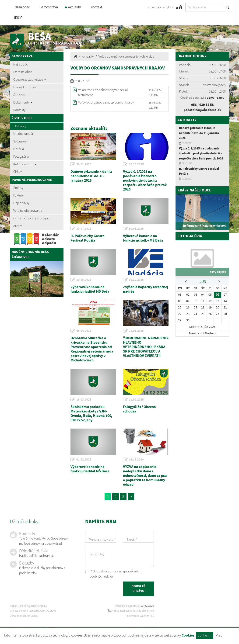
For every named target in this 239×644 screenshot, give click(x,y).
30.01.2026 (84, 164)
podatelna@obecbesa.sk (202, 110)
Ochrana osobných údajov (31, 218)
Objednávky (21, 203)
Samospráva (49, 7)
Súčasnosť (20, 141)
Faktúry (18, 195)
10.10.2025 (136, 280)
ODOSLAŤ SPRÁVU (138, 589)
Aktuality (74, 7)
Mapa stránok (17, 606)
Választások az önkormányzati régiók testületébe (103, 92)
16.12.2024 (136, 460)
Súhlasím (205, 635)
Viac (219, 635)
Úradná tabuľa (23, 134)
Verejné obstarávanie (28, 211)
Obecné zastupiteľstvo (30, 80)
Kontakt (97, 7)
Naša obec (22, 7)
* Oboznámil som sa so (113, 574)
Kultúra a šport (25, 164)
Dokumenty (23, 102)
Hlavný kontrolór (25, 87)
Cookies (188, 635)
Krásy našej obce (194, 190)
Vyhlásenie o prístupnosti (24, 611)
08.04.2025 (84, 331)
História (19, 149)
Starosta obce (23, 72)
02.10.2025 (136, 164)
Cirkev (18, 172)
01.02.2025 (84, 460)
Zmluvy (18, 188)
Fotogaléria (21, 156)
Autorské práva (48, 611)
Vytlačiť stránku (37, 606)
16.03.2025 (84, 400)
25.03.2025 (136, 331)
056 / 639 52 (201, 105)
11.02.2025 (136, 400)
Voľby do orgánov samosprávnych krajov (126, 56)
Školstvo (19, 95)
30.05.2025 (136, 229)
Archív (18, 226)
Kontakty (19, 110)
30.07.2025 (84, 229)
